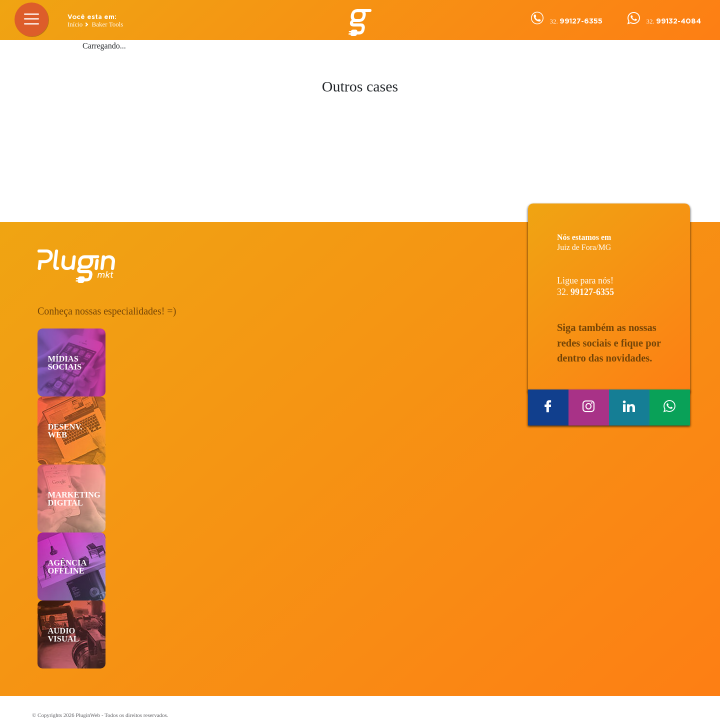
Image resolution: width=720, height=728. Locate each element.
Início (75, 24)
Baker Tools (108, 24)
